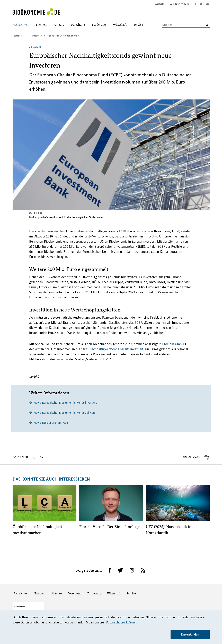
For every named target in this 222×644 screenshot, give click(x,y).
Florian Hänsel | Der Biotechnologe (109, 527)
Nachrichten (21, 593)
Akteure (56, 593)
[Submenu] (21, 25)
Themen (40, 593)
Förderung (94, 593)
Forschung (74, 593)
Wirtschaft (114, 593)
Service (131, 593)
